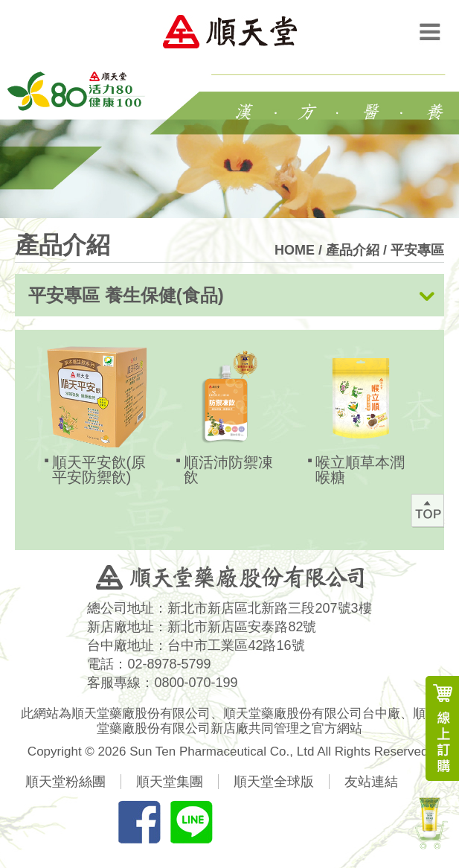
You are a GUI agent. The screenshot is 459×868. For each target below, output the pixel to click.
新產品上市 (429, 821)
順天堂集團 (170, 782)
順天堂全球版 (274, 782)
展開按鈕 (427, 296)
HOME (295, 250)
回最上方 (427, 511)
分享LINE (191, 822)
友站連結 (371, 782)
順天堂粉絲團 (65, 782)
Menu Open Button (430, 32)
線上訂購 (442, 728)
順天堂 (230, 32)
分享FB (139, 822)
